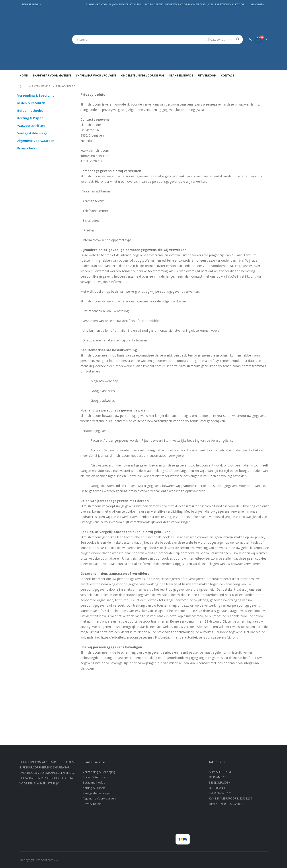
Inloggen (258, 4)
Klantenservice (39, 86)
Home (21, 86)
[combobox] (157, 39)
